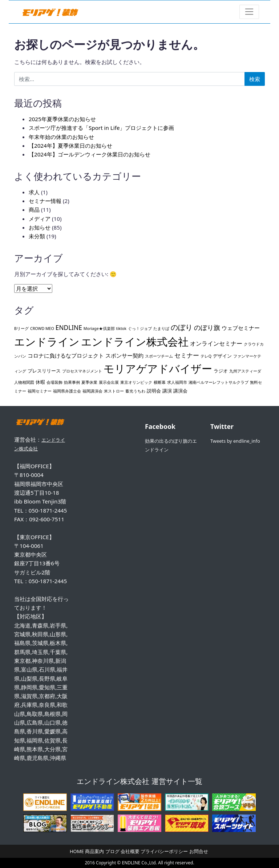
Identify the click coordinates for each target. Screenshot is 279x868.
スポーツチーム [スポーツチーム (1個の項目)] (159, 356)
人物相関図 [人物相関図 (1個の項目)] (24, 382)
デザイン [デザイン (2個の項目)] (222, 356)
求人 (34, 192)
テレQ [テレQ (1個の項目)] (206, 356)
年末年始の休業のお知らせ (61, 137)
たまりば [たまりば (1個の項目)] (161, 329)
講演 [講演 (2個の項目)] (167, 391)
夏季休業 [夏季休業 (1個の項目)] (89, 382)
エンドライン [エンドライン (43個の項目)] (47, 342)
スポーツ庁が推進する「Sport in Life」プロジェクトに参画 (102, 128)
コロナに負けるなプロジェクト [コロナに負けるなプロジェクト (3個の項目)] (66, 355)
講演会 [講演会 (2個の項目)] (180, 391)
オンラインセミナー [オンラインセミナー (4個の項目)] (216, 343)
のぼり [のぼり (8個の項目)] (182, 327)
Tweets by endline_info (235, 441)
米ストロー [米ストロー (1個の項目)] (114, 391)
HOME (77, 851)
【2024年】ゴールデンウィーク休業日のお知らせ (90, 154)
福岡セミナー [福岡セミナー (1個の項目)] (40, 391)
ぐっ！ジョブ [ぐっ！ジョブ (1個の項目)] (140, 329)
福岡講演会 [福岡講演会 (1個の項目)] (92, 391)
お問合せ (199, 851)
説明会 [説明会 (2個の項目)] (154, 391)
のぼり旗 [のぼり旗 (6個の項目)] (207, 327)
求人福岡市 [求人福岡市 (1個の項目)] (177, 382)
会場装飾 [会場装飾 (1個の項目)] (54, 382)
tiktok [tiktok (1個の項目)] (121, 329)
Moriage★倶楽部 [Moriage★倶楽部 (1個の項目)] (99, 329)
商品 (34, 210)
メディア (40, 219)
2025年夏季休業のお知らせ (62, 119)
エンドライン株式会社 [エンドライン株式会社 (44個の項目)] (135, 342)
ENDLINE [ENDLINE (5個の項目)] (69, 328)
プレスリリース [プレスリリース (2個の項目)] (44, 371)
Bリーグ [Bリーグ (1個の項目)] (21, 329)
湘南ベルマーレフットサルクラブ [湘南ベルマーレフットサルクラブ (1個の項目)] (219, 382)
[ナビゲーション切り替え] (249, 12)
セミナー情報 (45, 201)
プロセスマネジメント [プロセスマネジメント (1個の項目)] (82, 371)
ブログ (112, 851)
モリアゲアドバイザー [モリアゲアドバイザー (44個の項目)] (158, 369)
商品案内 (94, 851)
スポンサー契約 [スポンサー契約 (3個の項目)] (124, 355)
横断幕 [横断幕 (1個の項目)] (160, 382)
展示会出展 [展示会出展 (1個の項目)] (109, 382)
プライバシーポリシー (164, 851)
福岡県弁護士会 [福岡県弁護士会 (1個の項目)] (67, 391)
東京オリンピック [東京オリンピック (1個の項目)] (136, 382)
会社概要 (130, 851)
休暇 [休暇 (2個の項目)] (40, 382)
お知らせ (40, 227)
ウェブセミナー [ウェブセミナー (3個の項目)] (241, 328)
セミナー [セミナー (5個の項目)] (187, 355)
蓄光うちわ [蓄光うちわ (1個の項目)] (135, 391)
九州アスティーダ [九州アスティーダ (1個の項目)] (245, 371)
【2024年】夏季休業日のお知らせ (70, 146)
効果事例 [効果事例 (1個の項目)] (72, 382)
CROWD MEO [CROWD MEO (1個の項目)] (42, 329)
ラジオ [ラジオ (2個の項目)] (221, 371)
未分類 (37, 236)
